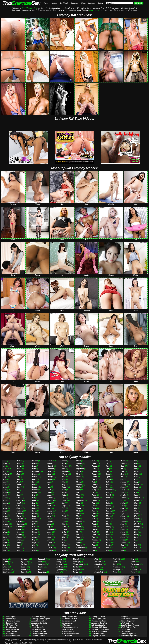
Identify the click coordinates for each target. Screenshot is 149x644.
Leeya (64, 506)
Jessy (49, 516)
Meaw (78, 471)
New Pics (54, 3)
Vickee (136, 500)
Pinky (108, 529)
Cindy (19, 529)
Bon (18, 482)
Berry (19, 471)
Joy (49, 527)
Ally (5, 477)
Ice (49, 482)
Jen (49, 508)
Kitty (64, 485)
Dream (35, 477)
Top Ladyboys (11, 634)
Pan (108, 487)
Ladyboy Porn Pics (39, 631)
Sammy (123, 485)
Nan (94, 461)
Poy (107, 550)
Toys (132, 567)
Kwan (64, 487)
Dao (18, 545)
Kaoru (50, 548)
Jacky (50, 490)
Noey (94, 514)
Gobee (35, 537)
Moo (78, 532)
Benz (18, 469)
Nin (93, 506)
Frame (35, 519)
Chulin (19, 527)
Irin (49, 485)
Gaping (58, 562)
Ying (136, 532)
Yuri (136, 548)
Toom (136, 487)
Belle (18, 463)
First (34, 511)
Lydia (64, 532)
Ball (5, 529)
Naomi (95, 477)
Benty (19, 466)
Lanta (64, 500)
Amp (5, 487)
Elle (34, 482)
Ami (5, 482)
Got (34, 548)
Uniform (134, 570)
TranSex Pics (126, 631)
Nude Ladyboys (127, 623)
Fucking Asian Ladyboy (41, 619)
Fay (34, 506)
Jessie (50, 514)
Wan (136, 511)
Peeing (76, 572)
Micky (78, 487)
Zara (136, 550)
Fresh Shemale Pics (70, 627)
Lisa (63, 524)
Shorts (97, 567)
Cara (18, 506)
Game (34, 521)
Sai (122, 479)
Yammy (137, 527)
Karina (50, 550)
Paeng (108, 479)
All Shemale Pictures (39, 634)
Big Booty (24, 559)
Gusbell (50, 466)
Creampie (42, 559)
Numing (95, 540)
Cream (19, 535)
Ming (78, 503)
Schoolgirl (98, 564)
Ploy (108, 532)
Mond (78, 527)
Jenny (50, 511)
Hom (49, 474)
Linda (64, 516)
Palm (108, 482)
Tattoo (115, 572)
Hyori (50, 479)
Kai (49, 545)
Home (46, 3)
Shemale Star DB (38, 636)
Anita (5, 495)
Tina (136, 477)
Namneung (80, 548)
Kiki (63, 477)
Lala (64, 498)
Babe (5, 567)
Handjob (59, 564)
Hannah (51, 469)
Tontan (137, 485)
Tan (135, 461)
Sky (122, 500)
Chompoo (20, 524)
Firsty (34, 514)
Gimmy (35, 532)
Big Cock (24, 562)
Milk (78, 490)
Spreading (116, 567)
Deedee (35, 461)
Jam (49, 492)
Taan (122, 545)
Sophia (123, 521)
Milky (78, 492)
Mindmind (80, 500)
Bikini (23, 567)
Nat (93, 482)
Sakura (123, 482)
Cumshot (42, 564)
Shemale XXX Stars (99, 627)
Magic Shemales (38, 627)
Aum (5, 521)
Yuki (136, 545)
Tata (136, 466)
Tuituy (136, 490)
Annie (6, 503)
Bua (18, 495)
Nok (94, 519)
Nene (94, 495)
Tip (135, 479)
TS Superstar (67, 636)
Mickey (79, 485)
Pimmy (109, 527)
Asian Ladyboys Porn (129, 636)
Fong (34, 516)
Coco (18, 532)
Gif (33, 524)
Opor (108, 477)
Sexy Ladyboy (68, 629)
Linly (64, 521)
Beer (5, 548)
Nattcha (95, 487)
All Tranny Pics (12, 625)
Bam (5, 532)
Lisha (64, 527)
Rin (122, 469)
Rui (122, 477)
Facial (41, 567)
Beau (5, 543)
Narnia (95, 479)
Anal (5, 559)
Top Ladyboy (11, 617)
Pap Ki (109, 495)
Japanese (59, 570)
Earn (34, 479)
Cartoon (20, 511)
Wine (136, 521)
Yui (135, 543)
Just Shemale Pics (98, 634)
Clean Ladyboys (68, 631)
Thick (133, 562)
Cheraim (20, 519)
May (78, 466)
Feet (40, 570)
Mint (78, 511)
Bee (5, 545)
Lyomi (64, 535)
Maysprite (80, 469)
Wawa (136, 514)
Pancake (109, 490)
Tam (122, 550)
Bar (5, 535)
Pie (107, 521)
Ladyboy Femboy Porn (100, 629)
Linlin (64, 519)
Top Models (64, 3)
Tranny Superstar (128, 621)
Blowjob (24, 572)
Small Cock (99, 572)
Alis (5, 471)
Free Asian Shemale (99, 631)
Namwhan (80, 550)
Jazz (49, 503)
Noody (94, 529)
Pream (123, 461)
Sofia (122, 511)
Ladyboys (125, 617)
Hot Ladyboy (36, 625)
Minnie (79, 508)
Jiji (49, 519)
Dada (19, 543)
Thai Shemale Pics (13, 629)
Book (18, 487)
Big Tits (24, 564)
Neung (95, 500)
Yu (135, 540)
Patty (108, 503)
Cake (18, 498)
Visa (136, 506)
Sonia (123, 519)
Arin (5, 511)
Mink (78, 506)
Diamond (36, 471)
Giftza (34, 529)
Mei (78, 479)
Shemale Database (99, 621)
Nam (78, 543)
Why (136, 516)
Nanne (95, 471)
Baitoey (6, 527)
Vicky (136, 503)
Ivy (49, 487)
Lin (63, 514)
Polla (108, 535)
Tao (135, 463)
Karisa (64, 461)
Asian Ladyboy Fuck (99, 623)
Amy (5, 490)
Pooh (108, 543)
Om (107, 469)
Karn (64, 463)
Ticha (136, 474)
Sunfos (123, 535)
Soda (122, 508)
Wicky (136, 519)
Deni (34, 466)
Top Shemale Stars (13, 636)
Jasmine (51, 500)
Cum (40, 562)
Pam (108, 485)
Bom (18, 479)
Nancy (94, 466)
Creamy (19, 537)
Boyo (18, 492)
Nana (94, 463)
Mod (78, 519)
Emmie (35, 490)
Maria (78, 461)
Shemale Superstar (128, 634)
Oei (93, 550)
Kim (63, 479)
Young (133, 572)
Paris (108, 498)
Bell (5, 550)
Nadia (78, 540)
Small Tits (116, 559)
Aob (5, 506)
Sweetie (123, 543)
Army (5, 519)
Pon (108, 537)
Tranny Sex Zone (98, 617)
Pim (108, 524)
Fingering (42, 572)
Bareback (7, 570)
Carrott (19, 508)
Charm (19, 514)
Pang (108, 492)
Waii (136, 508)
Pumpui (124, 463)
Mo (77, 516)
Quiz (122, 466)
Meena (79, 477)
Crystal (19, 540)
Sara (122, 492)
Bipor (19, 474)
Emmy (35, 492)
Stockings (116, 570)
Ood (108, 471)
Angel (6, 492)
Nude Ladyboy (12, 631)
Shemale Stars (68, 623)
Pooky (108, 545)
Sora (122, 524)
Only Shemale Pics (70, 617)
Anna (5, 500)
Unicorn (137, 498)
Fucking (59, 559)
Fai (33, 498)
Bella (18, 461)
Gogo (34, 543)
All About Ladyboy (99, 625)
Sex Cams (92, 3)
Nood (94, 527)
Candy (19, 503)
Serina (123, 498)
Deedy (35, 463)
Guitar (50, 463)
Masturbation (78, 564)
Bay (5, 540)
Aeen (5, 463)
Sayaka (123, 495)
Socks (115, 562)
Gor (34, 545)
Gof (34, 540)
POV (96, 559)
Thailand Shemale (13, 621)
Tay (135, 469)
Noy (94, 537)
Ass (5, 564)
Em (33, 485)
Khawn (65, 474)
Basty (5, 537)
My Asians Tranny (38, 617)
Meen (78, 474)
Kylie (64, 490)
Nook (94, 532)
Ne (93, 492)
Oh (107, 461)
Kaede (50, 543)
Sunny (123, 537)
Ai (4, 466)
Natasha (95, 485)
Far (34, 503)
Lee (63, 503)
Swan (123, 540)
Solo (114, 564)
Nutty (94, 548)
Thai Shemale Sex (18, 643)
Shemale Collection (70, 619)
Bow (18, 490)
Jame (50, 495)
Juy (49, 540)
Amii (5, 485)
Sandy (123, 490)
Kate (64, 469)
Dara (18, 548)
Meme (78, 482)
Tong (136, 482)
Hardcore (59, 567)
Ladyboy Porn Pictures (130, 625)
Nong (94, 521)
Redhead (98, 562)
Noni (94, 524)
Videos (83, 3)
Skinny (97, 570)
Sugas (123, 529)
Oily (108, 466)
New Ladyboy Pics (98, 619)
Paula (108, 506)
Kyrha (64, 492)
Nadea (79, 537)
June (49, 537)
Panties (76, 567)
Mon (78, 524)
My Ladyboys (11, 619)
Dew (34, 469)
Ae (4, 461)
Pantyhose (77, 570)
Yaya (136, 529)
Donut (35, 474)
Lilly (64, 508)
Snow (123, 506)
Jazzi (49, 506)
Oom (108, 474)
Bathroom (7, 572)
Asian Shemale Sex (39, 621)
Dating (100, 3)
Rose (122, 474)
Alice (5, 469)
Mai (63, 540)
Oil (107, 463)
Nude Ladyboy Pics (129, 627)
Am (5, 479)
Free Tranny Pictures (129, 619)
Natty (94, 490)
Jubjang (51, 529)
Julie (49, 535)
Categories (75, 3)
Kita (63, 482)
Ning (94, 508)
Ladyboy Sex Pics (38, 629)
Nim (94, 503)
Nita (94, 511)
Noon (94, 535)
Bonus (19, 485)
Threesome (135, 564)
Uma (136, 495)
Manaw (65, 545)
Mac (64, 537)
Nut (93, 545)
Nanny (95, 474)
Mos (78, 535)
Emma (35, 487)
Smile (123, 503)
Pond (108, 540)
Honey (50, 477)
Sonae (123, 516)
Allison (6, 474)
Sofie (122, 514)
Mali (64, 543)
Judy (49, 532)
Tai (122, 548)
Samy (123, 487)
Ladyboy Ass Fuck (98, 636)
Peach (108, 508)
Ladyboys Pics (11, 623)
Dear (18, 550)
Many (64, 548)
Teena (136, 471)
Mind (78, 498)
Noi (93, 516)
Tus (135, 492)
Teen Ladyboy (11, 627)
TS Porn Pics (126, 629)
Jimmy (50, 521)
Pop (108, 548)
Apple (5, 508)
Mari (64, 550)
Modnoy (79, 521)
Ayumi (6, 524)
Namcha (79, 545)
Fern (34, 508)
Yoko (136, 535)
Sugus (123, 532)
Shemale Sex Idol (69, 621)
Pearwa (109, 511)
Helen (50, 471)
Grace (34, 550)
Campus (20, 500)
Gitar (34, 535)
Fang (34, 500)
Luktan (65, 529)
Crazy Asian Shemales (71, 634)
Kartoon (65, 466)
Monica (79, 529)
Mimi (78, 495)
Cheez (19, 516)
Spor (122, 527)
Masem (79, 463)
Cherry (19, 521)
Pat (107, 500)
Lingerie (76, 559)
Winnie (137, 524)
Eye (34, 495)
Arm (5, 516)
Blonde (23, 570)
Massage (76, 562)
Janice (50, 498)
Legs (57, 572)
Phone (108, 516)
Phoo (108, 519)
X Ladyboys (67, 625)
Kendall (65, 471)
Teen (132, 559)
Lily (63, 511)
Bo (18, 477)
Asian (5, 562)
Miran (79, 514)
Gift (34, 527)
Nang (94, 469)
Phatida (109, 514)
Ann (5, 498)
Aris (5, 514)
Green (50, 461)
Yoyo (136, 537)
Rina (122, 471)
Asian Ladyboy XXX (39, 623)
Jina (49, 524)
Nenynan (96, 498)
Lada (64, 495)
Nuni (94, 543)
